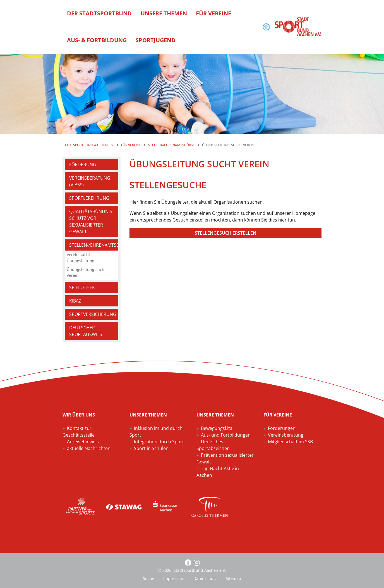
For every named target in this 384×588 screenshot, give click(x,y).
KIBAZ (75, 301)
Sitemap (233, 578)
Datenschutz (205, 578)
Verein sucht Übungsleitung (81, 258)
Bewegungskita (217, 428)
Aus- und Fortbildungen (226, 435)
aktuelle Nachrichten (89, 448)
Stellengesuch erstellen (226, 233)
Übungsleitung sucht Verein (86, 272)
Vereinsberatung (286, 435)
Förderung (83, 165)
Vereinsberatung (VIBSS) (90, 181)
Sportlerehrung (89, 198)
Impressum (174, 578)
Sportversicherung (93, 314)
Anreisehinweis (83, 442)
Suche (149, 578)
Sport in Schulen (151, 448)
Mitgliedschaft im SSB (290, 442)
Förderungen (282, 428)
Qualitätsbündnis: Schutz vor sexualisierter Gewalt (91, 222)
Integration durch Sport (159, 442)
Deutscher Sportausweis (86, 331)
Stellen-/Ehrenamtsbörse (94, 245)
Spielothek (82, 287)
